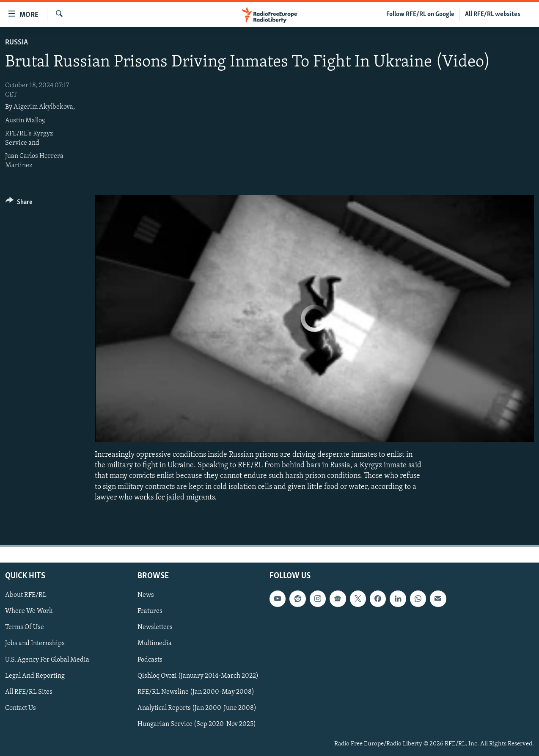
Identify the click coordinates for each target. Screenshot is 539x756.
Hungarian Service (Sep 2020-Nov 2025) (197, 724)
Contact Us (21, 708)
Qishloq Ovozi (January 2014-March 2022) (198, 676)
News (146, 595)
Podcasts (150, 660)
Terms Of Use (25, 627)
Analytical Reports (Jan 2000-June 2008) (197, 708)
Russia (16, 43)
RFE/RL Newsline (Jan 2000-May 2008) (196, 692)
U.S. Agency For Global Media (47, 660)
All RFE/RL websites (493, 14)
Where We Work (29, 611)
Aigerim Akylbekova (43, 107)
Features (150, 611)
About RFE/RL (26, 595)
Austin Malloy (25, 121)
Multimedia (155, 643)
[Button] (19, 203)
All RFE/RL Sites (29, 692)
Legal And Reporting (35, 676)
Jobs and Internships (35, 643)
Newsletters (155, 627)
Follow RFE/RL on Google (420, 14)
